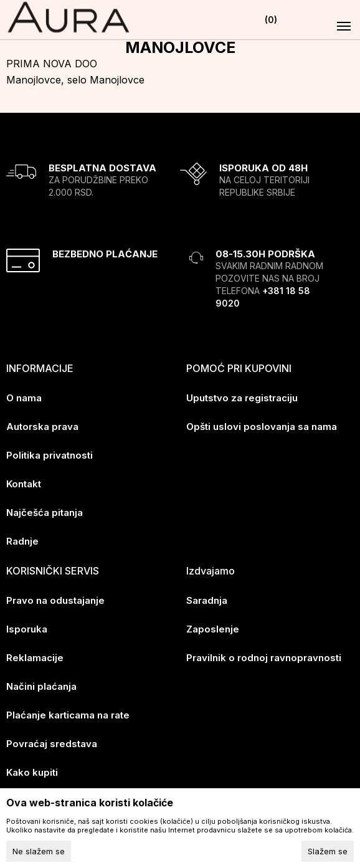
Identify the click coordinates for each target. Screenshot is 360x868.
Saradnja (207, 600)
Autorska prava (42, 427)
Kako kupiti (32, 772)
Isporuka (27, 629)
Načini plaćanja (41, 686)
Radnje (22, 541)
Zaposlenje (213, 629)
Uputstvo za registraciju (242, 398)
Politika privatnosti (50, 455)
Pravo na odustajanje (55, 600)
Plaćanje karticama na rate (68, 715)
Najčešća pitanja (45, 513)
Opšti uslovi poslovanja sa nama (262, 427)
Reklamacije (35, 658)
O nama (24, 398)
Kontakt (24, 484)
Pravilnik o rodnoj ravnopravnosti (264, 658)
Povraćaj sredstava (52, 744)
